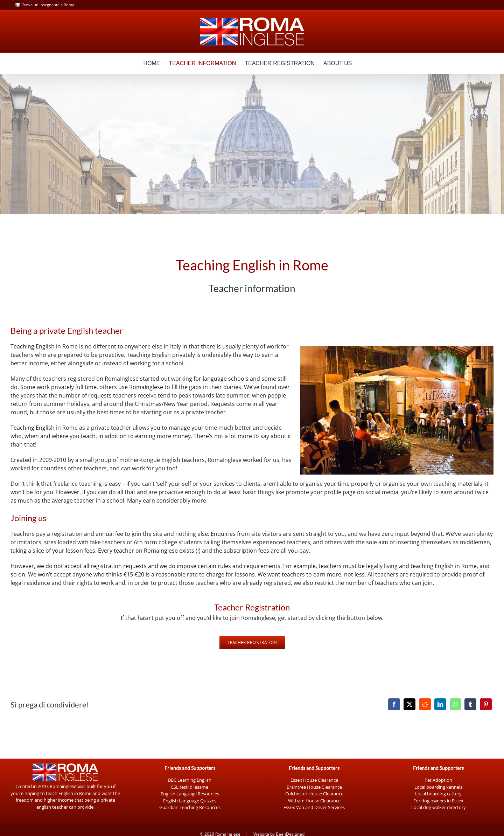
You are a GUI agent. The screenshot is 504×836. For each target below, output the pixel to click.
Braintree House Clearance (314, 787)
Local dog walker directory (439, 807)
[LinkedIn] (440, 704)
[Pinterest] (486, 704)
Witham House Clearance (314, 801)
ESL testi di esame (190, 787)
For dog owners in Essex (438, 801)
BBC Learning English (190, 780)
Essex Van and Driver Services (314, 807)
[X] (409, 704)
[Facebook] (394, 704)
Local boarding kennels (438, 787)
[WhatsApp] (455, 704)
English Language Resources (190, 794)
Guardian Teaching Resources (190, 807)
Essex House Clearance (314, 780)
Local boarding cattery (438, 794)
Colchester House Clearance (314, 794)
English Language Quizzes (190, 801)
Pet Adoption (438, 780)
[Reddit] (425, 704)
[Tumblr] (470, 704)
